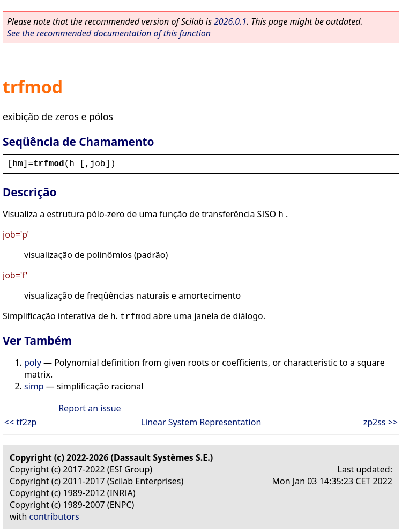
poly (33, 363)
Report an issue (90, 408)
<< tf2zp (20, 422)
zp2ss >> (381, 422)
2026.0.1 (230, 21)
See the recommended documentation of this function (109, 33)
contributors (54, 516)
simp (34, 386)
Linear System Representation (201, 422)
